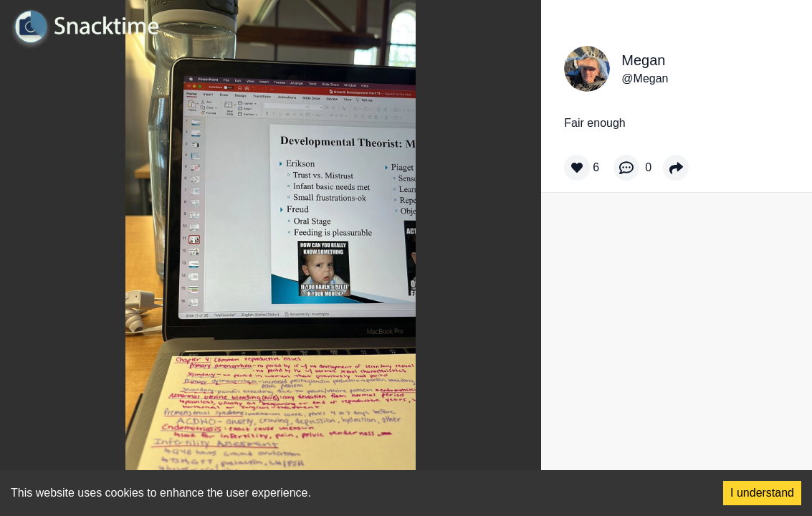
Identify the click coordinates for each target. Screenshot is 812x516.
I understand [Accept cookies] (762, 493)
